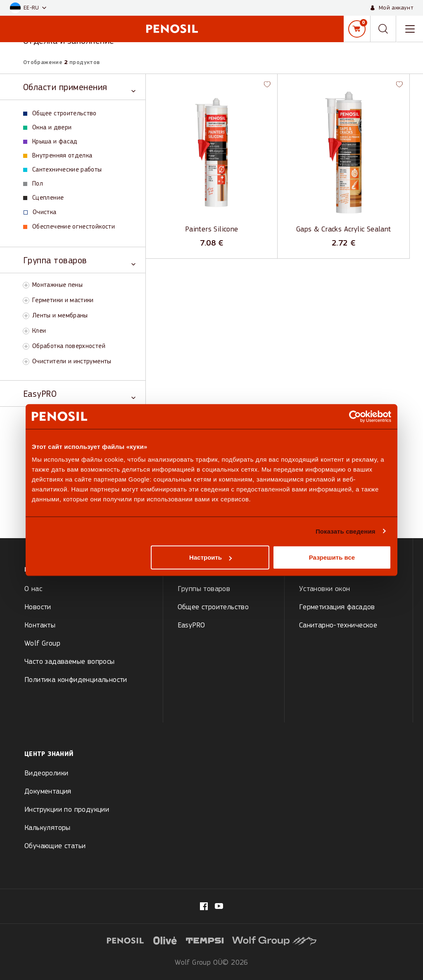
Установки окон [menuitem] (325, 589)
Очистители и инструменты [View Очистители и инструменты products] (72, 362)
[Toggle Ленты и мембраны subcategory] (26, 316)
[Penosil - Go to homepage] (172, 29)
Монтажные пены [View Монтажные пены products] (57, 285)
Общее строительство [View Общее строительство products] (60, 114)
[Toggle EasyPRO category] (79, 394)
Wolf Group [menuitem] (42, 644)
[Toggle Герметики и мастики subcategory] (26, 300)
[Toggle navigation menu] (410, 29)
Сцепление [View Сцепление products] (43, 198)
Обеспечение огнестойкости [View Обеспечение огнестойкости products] (69, 227)
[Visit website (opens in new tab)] (165, 940)
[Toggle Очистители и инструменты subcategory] (26, 362)
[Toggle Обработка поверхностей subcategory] (26, 346)
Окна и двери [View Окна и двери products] (47, 128)
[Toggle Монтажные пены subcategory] (26, 285)
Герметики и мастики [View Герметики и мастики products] (63, 300)
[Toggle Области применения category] (79, 87)
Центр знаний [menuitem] (49, 754)
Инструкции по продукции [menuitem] (67, 810)
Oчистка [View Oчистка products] (40, 212)
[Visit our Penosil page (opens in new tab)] (219, 906)
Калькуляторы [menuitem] (48, 828)
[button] (28, 8)
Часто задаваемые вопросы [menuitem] (70, 662)
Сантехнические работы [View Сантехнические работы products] (63, 170)
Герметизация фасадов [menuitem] (337, 607)
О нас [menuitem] (33, 589)
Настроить (210, 557)
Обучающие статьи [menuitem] (55, 846)
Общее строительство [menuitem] (213, 607)
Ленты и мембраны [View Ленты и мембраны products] (60, 316)
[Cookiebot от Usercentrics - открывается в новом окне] (355, 416)
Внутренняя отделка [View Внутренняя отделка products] (58, 156)
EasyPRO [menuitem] (191, 626)
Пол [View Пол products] (33, 184)
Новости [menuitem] (38, 607)
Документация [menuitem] (48, 792)
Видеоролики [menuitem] (46, 774)
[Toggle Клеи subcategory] (26, 331)
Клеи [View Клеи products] (39, 331)
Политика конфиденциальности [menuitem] (76, 680)
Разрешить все (332, 557)
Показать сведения (346, 531)
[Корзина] (357, 29)
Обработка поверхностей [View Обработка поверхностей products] (69, 346)
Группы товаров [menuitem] (204, 589)
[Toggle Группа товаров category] (79, 260)
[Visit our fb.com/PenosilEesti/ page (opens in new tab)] (204, 906)
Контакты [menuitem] (40, 626)
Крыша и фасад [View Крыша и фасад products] (50, 142)
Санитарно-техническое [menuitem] (338, 626)
